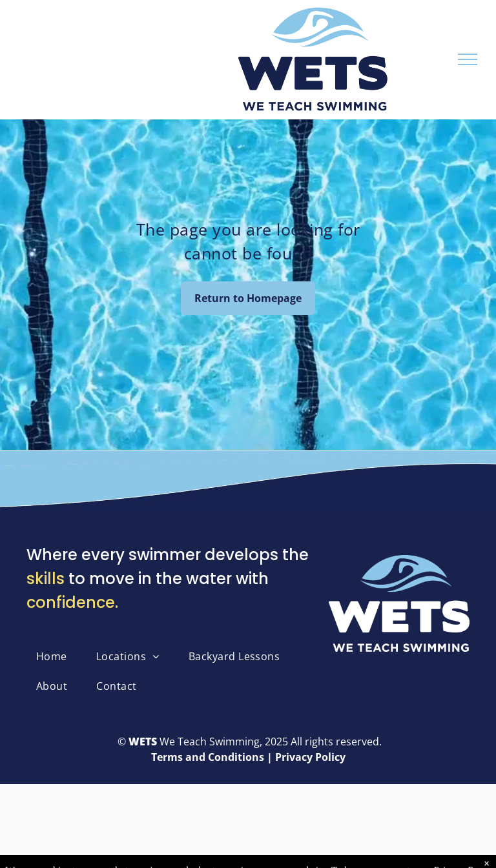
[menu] (468, 59)
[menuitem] (57, 656)
